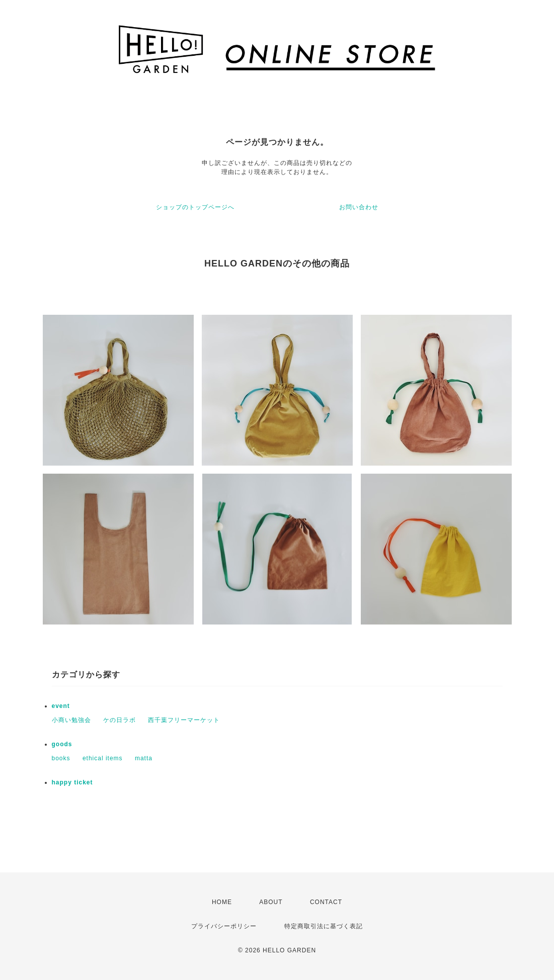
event (61, 706)
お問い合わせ (359, 207)
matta (144, 758)
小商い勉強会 (71, 720)
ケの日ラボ (120, 720)
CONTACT (326, 902)
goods (62, 744)
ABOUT (271, 902)
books (61, 758)
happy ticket (72, 782)
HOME (222, 902)
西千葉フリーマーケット (184, 720)
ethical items (103, 758)
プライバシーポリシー (224, 926)
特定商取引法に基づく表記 (324, 926)
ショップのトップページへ (195, 207)
